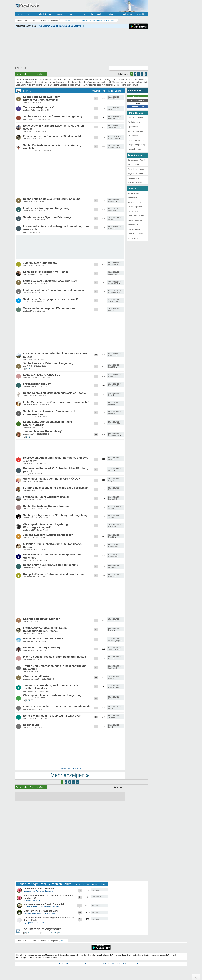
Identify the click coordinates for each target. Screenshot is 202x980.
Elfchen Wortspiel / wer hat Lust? (41, 911)
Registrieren (127, 14)
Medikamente (133, 178)
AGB (114, 964)
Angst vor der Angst (136, 131)
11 (59, 933)
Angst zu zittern (134, 202)
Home (20, 14)
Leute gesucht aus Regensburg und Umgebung (54, 290)
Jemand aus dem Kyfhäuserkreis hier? (48, 535)
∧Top (196, 977)
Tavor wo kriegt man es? (39, 107)
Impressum (79, 964)
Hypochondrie (134, 164)
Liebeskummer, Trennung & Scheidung (38, 891)
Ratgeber (72, 14)
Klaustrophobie (134, 229)
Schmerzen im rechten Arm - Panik (45, 272)
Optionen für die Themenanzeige (71, 768)
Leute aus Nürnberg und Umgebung (46, 208)
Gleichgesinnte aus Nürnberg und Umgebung (52, 695)
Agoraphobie (133, 127)
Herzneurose (133, 238)
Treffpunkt (54, 941)
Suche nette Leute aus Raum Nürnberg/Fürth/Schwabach (42, 98)
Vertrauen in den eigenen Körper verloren (50, 308)
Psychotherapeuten (136, 149)
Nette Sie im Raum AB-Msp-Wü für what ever (52, 716)
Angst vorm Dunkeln (136, 173)
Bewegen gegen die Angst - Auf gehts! (44, 904)
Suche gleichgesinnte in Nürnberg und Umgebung (55, 515)
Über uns (70, 964)
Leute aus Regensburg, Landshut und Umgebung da (57, 706)
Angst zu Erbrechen (136, 234)
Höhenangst (133, 225)
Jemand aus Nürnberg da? (40, 263)
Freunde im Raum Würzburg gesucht (47, 497)
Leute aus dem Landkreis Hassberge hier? (50, 281)
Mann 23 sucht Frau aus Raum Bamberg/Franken (55, 657)
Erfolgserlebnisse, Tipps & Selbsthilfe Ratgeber (41, 906)
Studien (110, 14)
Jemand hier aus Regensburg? (43, 431)
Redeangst (132, 198)
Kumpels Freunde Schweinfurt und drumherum (53, 574)
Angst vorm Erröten (136, 216)
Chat (83, 14)
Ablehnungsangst (135, 207)
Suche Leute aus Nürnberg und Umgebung (51, 565)
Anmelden (142, 14)
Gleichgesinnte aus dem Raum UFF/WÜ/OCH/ (52, 479)
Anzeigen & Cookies (103, 964)
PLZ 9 (21, 68)
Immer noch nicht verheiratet (39, 889)
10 (55, 933)
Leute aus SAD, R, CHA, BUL (42, 375)
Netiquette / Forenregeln (126, 964)
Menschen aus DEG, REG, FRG (43, 638)
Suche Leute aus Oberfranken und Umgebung (53, 116)
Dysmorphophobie (135, 220)
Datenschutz (89, 964)
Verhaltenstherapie (136, 140)
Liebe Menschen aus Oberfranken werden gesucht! (56, 402)
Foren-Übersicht (23, 941)
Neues (30, 14)
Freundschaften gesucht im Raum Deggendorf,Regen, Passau (45, 629)
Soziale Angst (133, 193)
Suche (60, 14)
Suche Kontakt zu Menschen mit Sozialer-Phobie (54, 393)
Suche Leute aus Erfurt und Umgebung (48, 363)
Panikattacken (134, 122)
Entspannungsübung (136, 145)
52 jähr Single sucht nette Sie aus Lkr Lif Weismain (56, 488)
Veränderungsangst (136, 169)
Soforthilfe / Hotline (136, 118)
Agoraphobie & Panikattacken (35, 923)
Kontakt (62, 964)
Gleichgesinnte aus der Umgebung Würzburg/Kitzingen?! (46, 526)
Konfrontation (133, 136)
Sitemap (140, 964)
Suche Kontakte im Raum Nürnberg (46, 506)
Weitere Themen (40, 941)
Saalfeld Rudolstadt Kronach (42, 619)
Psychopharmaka (135, 182)
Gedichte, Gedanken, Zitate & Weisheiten (39, 913)
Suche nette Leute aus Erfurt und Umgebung (52, 199)
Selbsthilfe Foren (45, 14)
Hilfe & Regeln (96, 14)
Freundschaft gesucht (37, 384)
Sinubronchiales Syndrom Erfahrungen (48, 217)
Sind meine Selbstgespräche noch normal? (51, 299)
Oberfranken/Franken (37, 676)
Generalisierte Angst (136, 160)
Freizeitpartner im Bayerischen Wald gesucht (52, 136)
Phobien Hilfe (133, 211)
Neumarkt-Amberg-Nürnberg (42, 648)
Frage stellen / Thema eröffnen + (31, 74)
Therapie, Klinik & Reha (33, 900)
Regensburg (31, 725)
